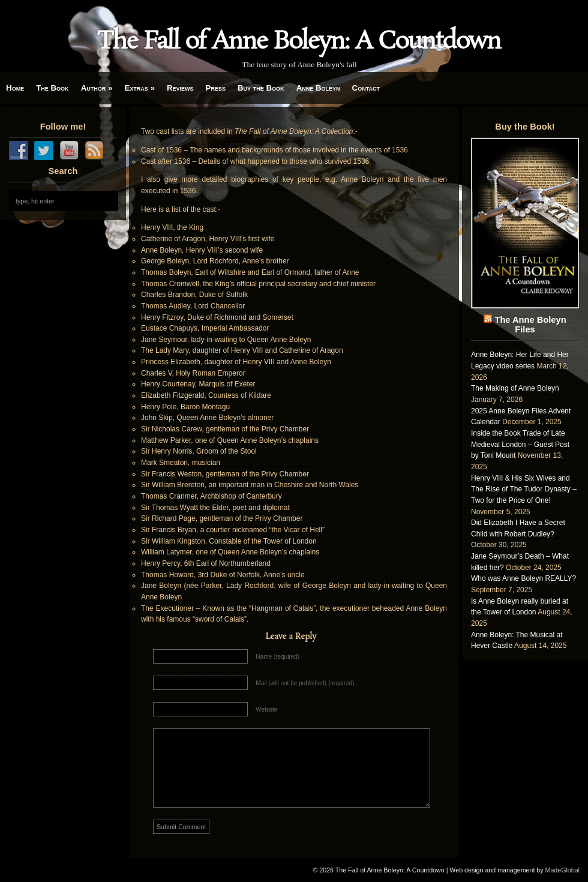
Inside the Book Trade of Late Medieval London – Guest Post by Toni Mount (520, 444)
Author (97, 88)
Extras (139, 88)
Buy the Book (261, 88)
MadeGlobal (562, 870)
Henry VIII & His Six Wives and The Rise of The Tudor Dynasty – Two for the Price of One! (524, 489)
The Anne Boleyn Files (530, 325)
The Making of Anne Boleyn (515, 388)
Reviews (180, 88)
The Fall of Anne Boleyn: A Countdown (299, 42)
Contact (366, 88)
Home (15, 88)
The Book (52, 88)
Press (216, 88)
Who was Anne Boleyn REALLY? (523, 578)
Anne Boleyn (318, 88)
